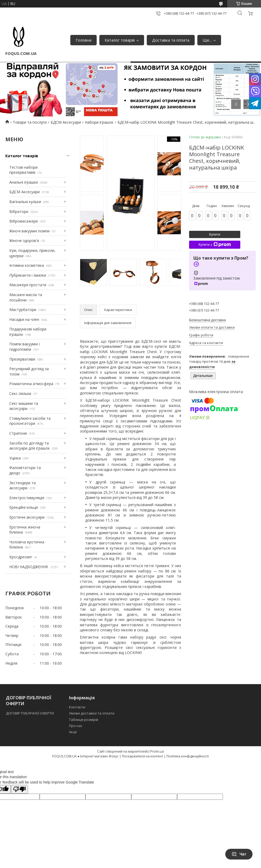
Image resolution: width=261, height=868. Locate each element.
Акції (73, 732)
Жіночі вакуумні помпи (29, 231)
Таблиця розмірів (84, 720)
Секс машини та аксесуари (24, 406)
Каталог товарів (120, 40)
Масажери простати (28, 285)
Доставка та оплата (171, 40)
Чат (239, 854)
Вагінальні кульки (25, 202)
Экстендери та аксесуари (23, 485)
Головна (83, 40)
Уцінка (15, 458)
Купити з (215, 245)
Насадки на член (24, 319)
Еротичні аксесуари (27, 517)
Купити (215, 234)
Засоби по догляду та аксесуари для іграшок (30, 446)
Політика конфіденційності (188, 756)
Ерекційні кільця (24, 507)
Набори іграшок (99, 122)
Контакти (77, 707)
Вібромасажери (24, 221)
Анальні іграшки (24, 182)
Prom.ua (157, 751)
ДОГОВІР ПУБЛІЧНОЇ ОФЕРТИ (30, 713)
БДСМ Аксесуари (66, 122)
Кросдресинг (21, 557)
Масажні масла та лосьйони (26, 297)
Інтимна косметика (27, 265)
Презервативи (22, 359)
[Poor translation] (19, 789)
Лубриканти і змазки (28, 275)
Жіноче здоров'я (24, 241)
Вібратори (19, 211)
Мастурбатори (23, 310)
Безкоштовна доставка (207, 320)
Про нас (76, 726)
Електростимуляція (27, 498)
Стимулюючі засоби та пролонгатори (30, 421)
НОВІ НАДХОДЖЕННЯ (29, 567)
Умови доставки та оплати (92, 713)
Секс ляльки (20, 393)
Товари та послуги (30, 122)
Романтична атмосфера (31, 384)
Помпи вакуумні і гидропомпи (25, 347)
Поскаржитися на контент (142, 756)
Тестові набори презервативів (23, 170)
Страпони (18, 433)
